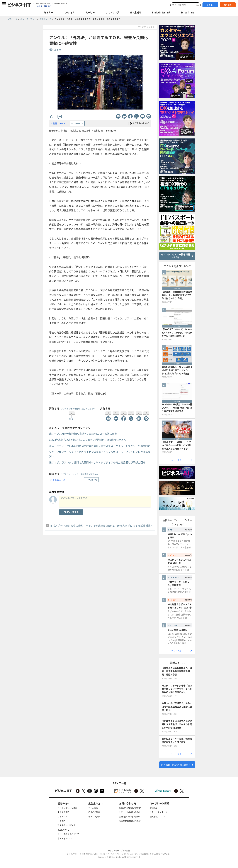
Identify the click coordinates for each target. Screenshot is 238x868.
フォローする (79, 123)
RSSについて (63, 830)
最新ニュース (59, 123)
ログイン (211, 5)
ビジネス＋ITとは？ (43, 6)
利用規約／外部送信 (66, 825)
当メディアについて (66, 838)
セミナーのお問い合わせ (130, 812)
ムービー (90, 12)
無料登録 (228, 5)
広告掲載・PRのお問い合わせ (176, 765)
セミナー (48, 12)
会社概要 (154, 808)
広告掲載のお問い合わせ (130, 821)
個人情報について (158, 816)
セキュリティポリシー (160, 812)
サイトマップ (63, 816)
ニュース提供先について (68, 834)
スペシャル (69, 12)
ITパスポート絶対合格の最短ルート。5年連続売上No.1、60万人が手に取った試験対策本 (102, 525)
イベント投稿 (94, 816)
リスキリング (112, 12)
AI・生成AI (135, 12)
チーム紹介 (93, 808)
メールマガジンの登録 (67, 808)
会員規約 (61, 821)
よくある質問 (63, 812)
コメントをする (71, 512)
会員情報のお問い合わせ (130, 816)
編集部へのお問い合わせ (130, 808)
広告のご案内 (94, 812)
